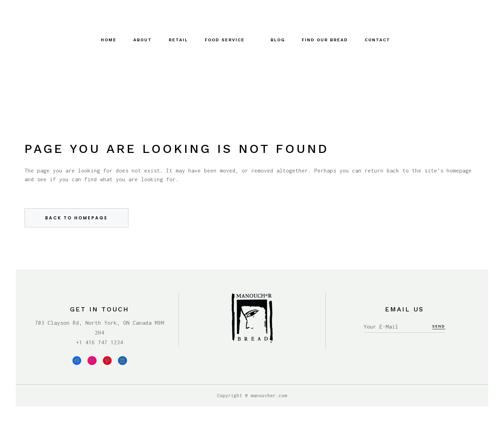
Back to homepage (76, 218)
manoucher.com (269, 395)
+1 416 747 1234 (100, 342)
